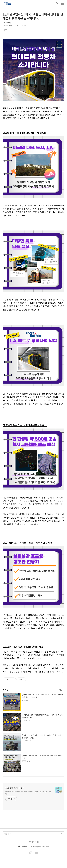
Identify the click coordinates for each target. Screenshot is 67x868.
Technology (7, 23)
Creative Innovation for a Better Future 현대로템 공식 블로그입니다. (29, 793)
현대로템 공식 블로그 (15, 788)
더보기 (62, 690)
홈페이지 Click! (34, 842)
